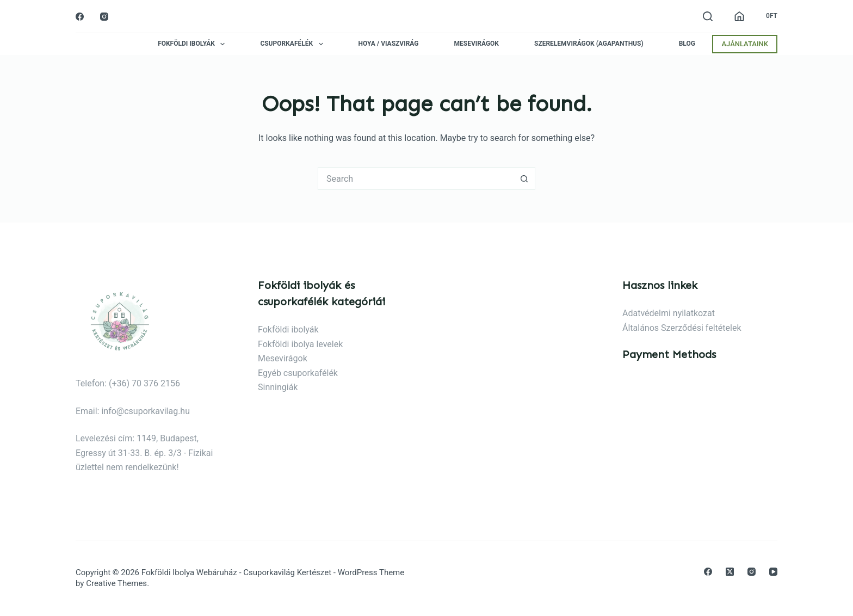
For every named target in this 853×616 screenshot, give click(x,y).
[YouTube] (773, 572)
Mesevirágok (477, 44)
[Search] (708, 16)
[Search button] (524, 178)
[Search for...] (416, 178)
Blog (687, 44)
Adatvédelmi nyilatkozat (669, 313)
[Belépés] (739, 16)
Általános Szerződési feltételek (682, 328)
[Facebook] (80, 17)
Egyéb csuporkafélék (298, 373)
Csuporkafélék (293, 44)
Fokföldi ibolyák (193, 44)
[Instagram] (104, 17)
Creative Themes (116, 583)
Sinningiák (278, 387)
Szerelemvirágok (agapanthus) (589, 44)
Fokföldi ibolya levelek (300, 344)
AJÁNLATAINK (745, 44)
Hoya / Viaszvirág (389, 44)
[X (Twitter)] (730, 572)
